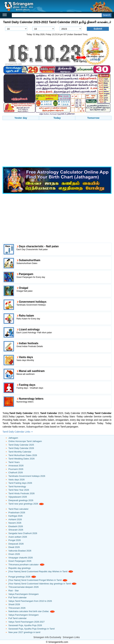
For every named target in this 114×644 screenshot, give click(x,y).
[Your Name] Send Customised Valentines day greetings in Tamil (40, 584)
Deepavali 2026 (16, 544)
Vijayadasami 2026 (18, 497)
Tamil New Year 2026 (19, 490)
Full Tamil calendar (18, 597)
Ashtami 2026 (15, 519)
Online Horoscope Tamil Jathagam (25, 441)
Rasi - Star (14, 591)
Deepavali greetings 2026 (21, 500)
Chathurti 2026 (16, 472)
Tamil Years (14, 462)
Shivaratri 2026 (16, 530)
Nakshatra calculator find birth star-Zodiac (29, 611)
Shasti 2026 (14, 604)
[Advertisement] (57, 144)
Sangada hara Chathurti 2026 (23, 533)
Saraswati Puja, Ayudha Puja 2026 (25, 625)
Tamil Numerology (17, 487)
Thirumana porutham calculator (24, 565)
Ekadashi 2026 (16, 526)
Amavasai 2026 (16, 466)
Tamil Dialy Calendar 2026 (21, 448)
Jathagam (13, 438)
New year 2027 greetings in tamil (24, 632)
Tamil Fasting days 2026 (20, 483)
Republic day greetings (20, 568)
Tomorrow (93, 118)
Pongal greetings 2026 (19, 577)
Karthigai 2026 (15, 516)
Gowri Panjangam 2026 (20, 561)
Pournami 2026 (16, 469)
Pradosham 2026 (17, 513)
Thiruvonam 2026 (17, 608)
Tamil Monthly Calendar (20, 452)
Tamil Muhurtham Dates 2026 (23, 455)
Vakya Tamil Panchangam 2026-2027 (27, 622)
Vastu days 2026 (17, 480)
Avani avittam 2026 (18, 537)
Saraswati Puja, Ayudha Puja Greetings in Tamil (31, 629)
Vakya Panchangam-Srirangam (24, 594)
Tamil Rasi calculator (18, 509)
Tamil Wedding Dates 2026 (21, 459)
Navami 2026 (15, 523)
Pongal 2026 (15, 540)
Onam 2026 (14, 554)
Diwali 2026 (14, 547)
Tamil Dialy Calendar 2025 (21, 445)
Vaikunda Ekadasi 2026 (20, 551)
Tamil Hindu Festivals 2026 (21, 493)
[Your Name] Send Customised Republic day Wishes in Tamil (38, 571)
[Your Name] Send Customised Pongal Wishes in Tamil (35, 580)
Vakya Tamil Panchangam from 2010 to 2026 (30, 601)
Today (57, 118)
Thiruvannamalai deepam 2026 (23, 587)
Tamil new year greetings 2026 (23, 504)
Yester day (21, 118)
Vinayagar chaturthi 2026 (21, 558)
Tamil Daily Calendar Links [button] (18, 432)
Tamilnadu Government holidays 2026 (27, 476)
